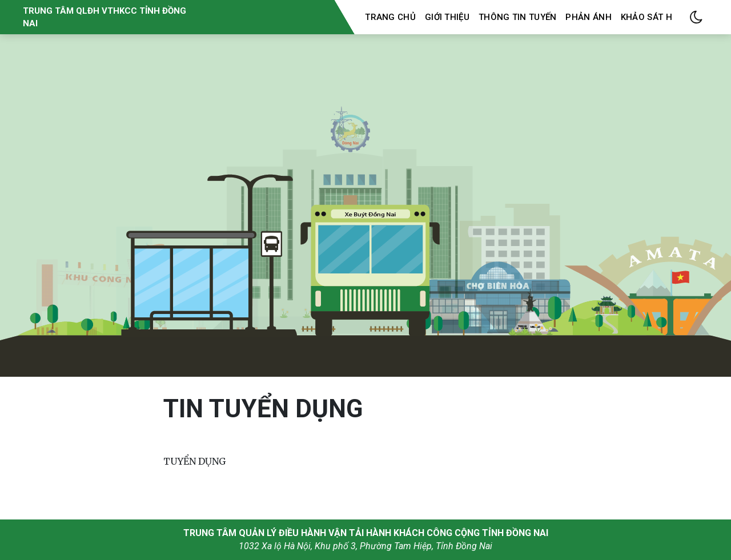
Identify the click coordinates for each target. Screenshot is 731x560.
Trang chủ (390, 17)
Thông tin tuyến (518, 17)
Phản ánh (588, 17)
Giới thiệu (447, 17)
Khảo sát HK (649, 17)
